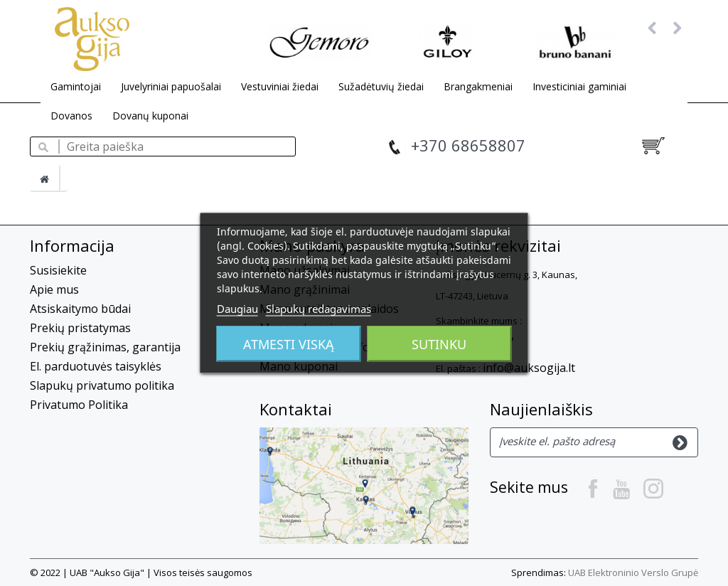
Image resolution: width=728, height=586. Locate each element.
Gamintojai (76, 86)
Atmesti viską (289, 344)
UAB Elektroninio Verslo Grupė (633, 572)
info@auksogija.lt (529, 368)
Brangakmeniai (478, 86)
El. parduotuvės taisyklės (96, 366)
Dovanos (71, 116)
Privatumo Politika (79, 405)
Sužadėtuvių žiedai (381, 86)
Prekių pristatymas (80, 328)
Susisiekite (58, 270)
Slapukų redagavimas (318, 309)
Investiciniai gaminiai (579, 86)
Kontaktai (296, 409)
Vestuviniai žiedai (280, 86)
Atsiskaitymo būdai (80, 309)
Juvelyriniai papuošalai (171, 86)
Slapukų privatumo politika (102, 385)
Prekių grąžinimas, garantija (105, 347)
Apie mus (54, 289)
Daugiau (237, 309)
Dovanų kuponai (150, 116)
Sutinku (439, 344)
